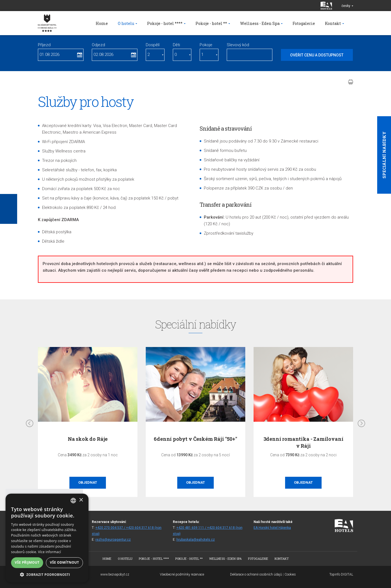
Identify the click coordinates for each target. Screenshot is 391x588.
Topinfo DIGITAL (341, 574)
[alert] (47, 538)
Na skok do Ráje (88, 439)
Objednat (88, 482)
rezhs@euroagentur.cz (113, 540)
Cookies (290, 574)
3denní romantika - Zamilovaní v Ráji (303, 442)
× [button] (81, 500)
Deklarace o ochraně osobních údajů (256, 574)
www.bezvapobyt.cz (115, 574)
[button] (47, 574)
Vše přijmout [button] (27, 562)
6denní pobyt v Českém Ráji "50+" (195, 439)
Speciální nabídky (384, 155)
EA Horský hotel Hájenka (272, 528)
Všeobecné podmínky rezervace (182, 574)
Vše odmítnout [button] (64, 562)
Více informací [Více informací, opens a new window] (50, 552)
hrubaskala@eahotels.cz (196, 540)
